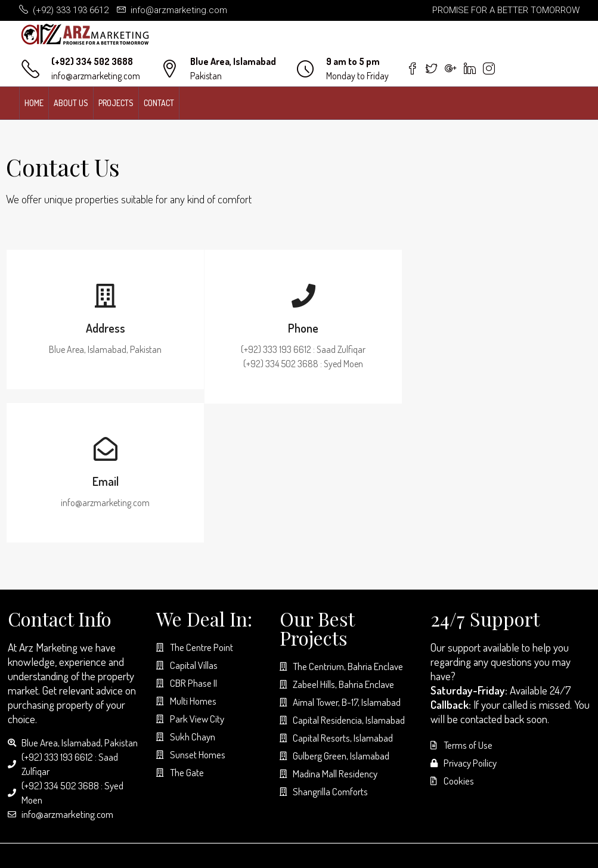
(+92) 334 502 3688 (92, 61)
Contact (159, 103)
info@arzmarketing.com (96, 76)
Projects (116, 103)
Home (34, 103)
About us (71, 103)
